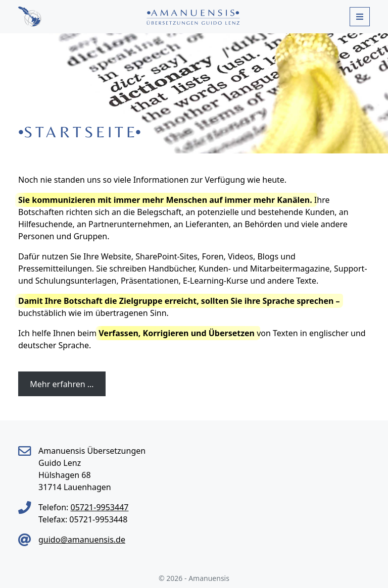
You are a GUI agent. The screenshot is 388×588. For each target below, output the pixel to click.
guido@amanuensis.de (82, 540)
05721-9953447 (99, 507)
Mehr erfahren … (62, 384)
